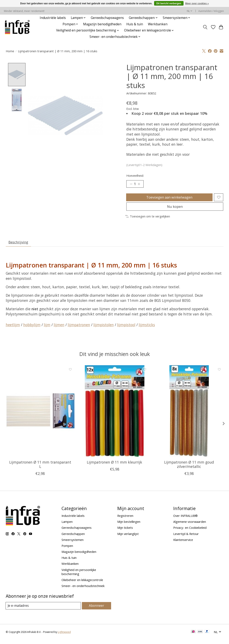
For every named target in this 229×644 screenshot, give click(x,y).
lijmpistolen (104, 329)
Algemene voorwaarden (190, 526)
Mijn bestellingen (129, 526)
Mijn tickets (125, 532)
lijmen (59, 329)
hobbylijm (32, 329)
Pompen (67, 550)
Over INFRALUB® (185, 520)
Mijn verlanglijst (128, 538)
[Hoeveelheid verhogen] (140, 184)
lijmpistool (126, 329)
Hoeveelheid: (135, 176)
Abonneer (97, 610)
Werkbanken (158, 24)
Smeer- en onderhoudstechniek (83, 590)
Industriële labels (53, 18)
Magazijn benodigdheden (102, 24)
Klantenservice (183, 544)
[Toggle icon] (205, 27)
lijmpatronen (79, 329)
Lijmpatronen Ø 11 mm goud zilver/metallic (189, 468)
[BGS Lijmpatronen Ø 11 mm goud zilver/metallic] (189, 415)
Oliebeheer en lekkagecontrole (82, 584)
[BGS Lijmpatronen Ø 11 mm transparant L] (40, 415)
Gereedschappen (73, 538)
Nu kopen (175, 209)
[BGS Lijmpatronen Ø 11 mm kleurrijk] (114, 415)
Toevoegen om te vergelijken (148, 219)
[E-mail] (44, 610)
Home (10, 51)
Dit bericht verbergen (169, 3)
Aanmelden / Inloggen (211, 11)
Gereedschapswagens (107, 18)
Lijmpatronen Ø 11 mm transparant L (40, 468)
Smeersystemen (73, 544)
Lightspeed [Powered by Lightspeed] (64, 636)
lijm (47, 329)
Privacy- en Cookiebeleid (190, 532)
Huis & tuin (135, 24)
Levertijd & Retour (186, 538)
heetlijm (13, 329)
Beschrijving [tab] (19, 246)
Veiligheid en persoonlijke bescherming (79, 576)
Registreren (125, 520)
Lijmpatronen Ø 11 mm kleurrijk (114, 466)
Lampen (67, 526)
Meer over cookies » (197, 3)
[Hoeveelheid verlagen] (131, 184)
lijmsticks (147, 329)
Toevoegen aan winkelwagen (169, 198)
